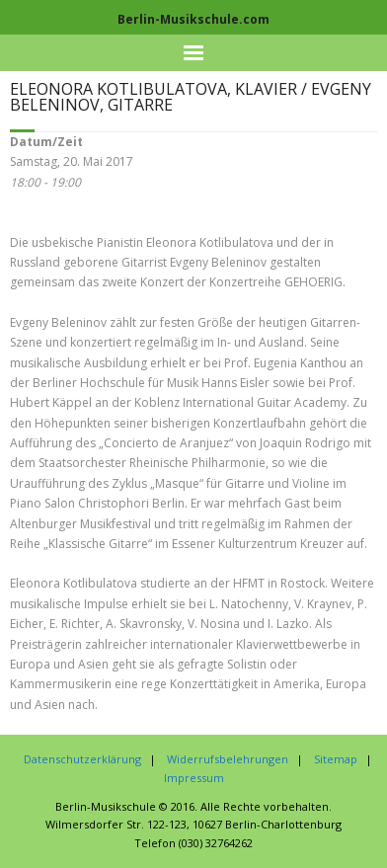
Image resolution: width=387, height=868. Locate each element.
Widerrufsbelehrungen (228, 759)
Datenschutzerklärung (82, 759)
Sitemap (336, 759)
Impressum (194, 778)
